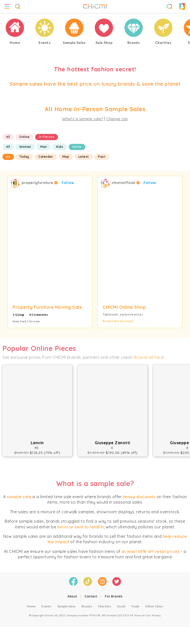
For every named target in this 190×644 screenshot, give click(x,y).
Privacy (156, 615)
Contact (91, 596)
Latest (84, 157)
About (72, 596)
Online (24, 137)
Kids (60, 147)
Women (25, 147)
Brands (87, 606)
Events (47, 606)
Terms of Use (142, 615)
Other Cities (154, 606)
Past (102, 157)
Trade (135, 606)
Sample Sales (67, 606)
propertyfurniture (40, 183)
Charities (105, 606)
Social (121, 606)
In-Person (47, 137)
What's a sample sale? (83, 119)
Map (66, 157)
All (8, 137)
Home (77, 147)
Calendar (46, 157)
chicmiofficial (126, 183)
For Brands (114, 596)
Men (44, 147)
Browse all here (148, 357)
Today (24, 157)
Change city (117, 119)
